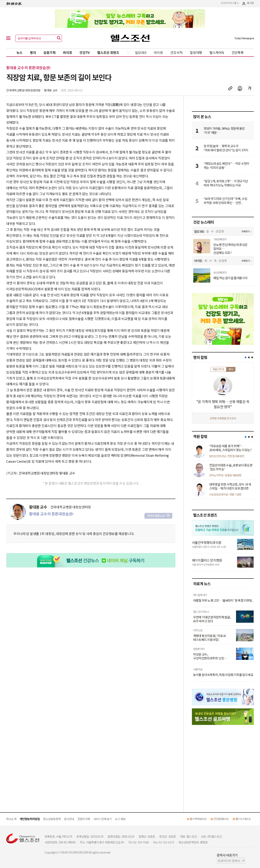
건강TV (85, 52)
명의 (33, 52)
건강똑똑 (238, 52)
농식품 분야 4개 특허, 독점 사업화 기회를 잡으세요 (223, 675)
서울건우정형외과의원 (207, 542)
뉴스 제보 (120, 819)
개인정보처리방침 (30, 819)
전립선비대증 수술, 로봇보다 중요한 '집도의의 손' (231, 467)
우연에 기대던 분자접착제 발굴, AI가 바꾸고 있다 (212, 619)
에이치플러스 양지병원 (207, 560)
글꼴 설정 (250, 88)
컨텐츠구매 (84, 819)
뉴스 (19, 52)
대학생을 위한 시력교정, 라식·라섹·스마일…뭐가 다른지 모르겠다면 (231, 486)
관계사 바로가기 (227, 855)
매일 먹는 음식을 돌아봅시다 (230, 278)
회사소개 (11, 819)
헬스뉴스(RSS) (243, 819)
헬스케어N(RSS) (198, 819)
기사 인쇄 (240, 88)
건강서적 (176, 52)
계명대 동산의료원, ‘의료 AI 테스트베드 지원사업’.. (209, 638)
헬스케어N (217, 52)
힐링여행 (196, 52)
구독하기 (245, 231)
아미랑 (158, 52)
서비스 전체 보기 (103, 819)
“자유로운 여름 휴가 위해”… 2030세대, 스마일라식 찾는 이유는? (230, 448)
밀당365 (141, 52)
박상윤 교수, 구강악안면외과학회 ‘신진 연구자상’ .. (209, 656)
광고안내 (69, 819)
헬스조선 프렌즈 (108, 52)
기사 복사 (230, 88)
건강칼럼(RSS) (221, 819)
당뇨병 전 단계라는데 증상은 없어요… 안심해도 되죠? (230, 249)
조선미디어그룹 (230, 3)
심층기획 (49, 52)
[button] (246, 357)
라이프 (67, 52)
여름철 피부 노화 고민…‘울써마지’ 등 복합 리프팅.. (223, 600)
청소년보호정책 (52, 819)
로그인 (250, 3)
